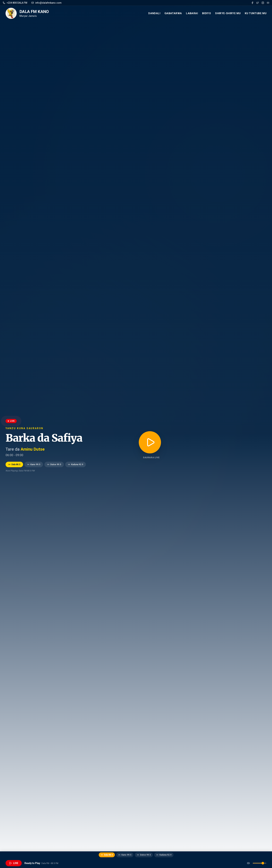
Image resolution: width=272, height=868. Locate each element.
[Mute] (248, 863)
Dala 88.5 (14, 464)
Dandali (154, 13)
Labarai (192, 13)
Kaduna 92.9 (76, 464)
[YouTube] (268, 3)
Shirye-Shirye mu (228, 13)
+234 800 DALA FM (15, 3)
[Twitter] (258, 3)
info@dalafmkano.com (46, 3)
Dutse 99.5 (54, 464)
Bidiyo (207, 13)
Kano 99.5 (34, 464)
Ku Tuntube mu (256, 13)
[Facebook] (252, 3)
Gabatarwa (173, 13)
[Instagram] (263, 3)
